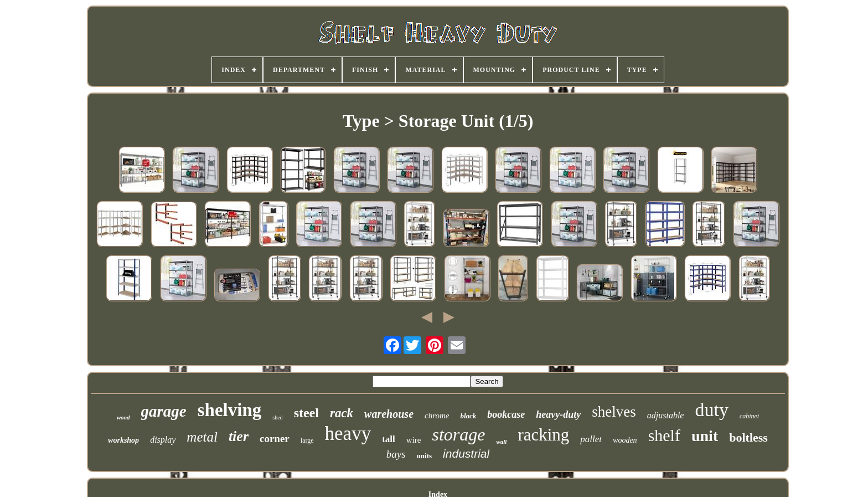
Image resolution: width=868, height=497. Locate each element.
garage (164, 411)
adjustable (666, 415)
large (307, 440)
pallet (591, 439)
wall (501, 442)
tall (389, 439)
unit (705, 436)
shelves (614, 412)
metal (202, 437)
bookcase (506, 414)
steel (306, 413)
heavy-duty (558, 414)
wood (123, 417)
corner (275, 439)
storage (458, 434)
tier (239, 436)
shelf (664, 435)
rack (342, 413)
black (468, 416)
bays (396, 454)
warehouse (389, 414)
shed (277, 417)
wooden (625, 440)
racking (543, 435)
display (163, 440)
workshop (123, 440)
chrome (437, 416)
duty (711, 410)
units (424, 456)
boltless (748, 437)
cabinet (749, 416)
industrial (466, 454)
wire (414, 440)
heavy (348, 434)
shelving (230, 410)
